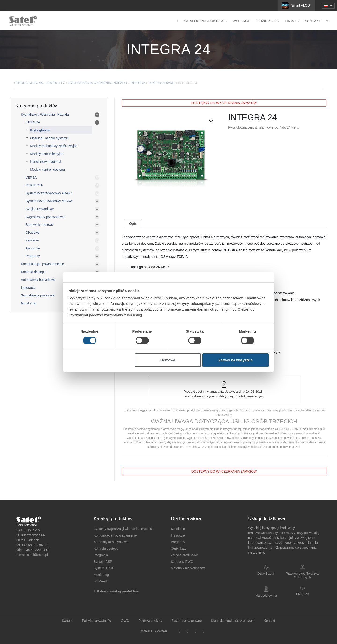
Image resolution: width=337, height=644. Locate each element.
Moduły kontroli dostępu (48, 170)
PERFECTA (34, 185)
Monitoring (28, 303)
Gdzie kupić (268, 21)
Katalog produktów (205, 21)
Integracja (28, 288)
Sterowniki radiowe (39, 225)
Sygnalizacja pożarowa (38, 295)
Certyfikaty (179, 548)
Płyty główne (161, 83)
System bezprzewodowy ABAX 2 (49, 193)
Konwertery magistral (46, 162)
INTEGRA (138, 83)
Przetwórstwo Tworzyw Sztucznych (302, 576)
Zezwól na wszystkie (235, 360)
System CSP (103, 562)
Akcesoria (33, 248)
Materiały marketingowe (188, 568)
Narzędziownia (266, 596)
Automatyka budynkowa (38, 280)
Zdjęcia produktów (184, 555)
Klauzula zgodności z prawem (233, 621)
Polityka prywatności (97, 621)
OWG (125, 621)
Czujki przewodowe (40, 209)
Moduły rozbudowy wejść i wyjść (54, 146)
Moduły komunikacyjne (47, 154)
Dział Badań (266, 574)
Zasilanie (32, 240)
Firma (292, 21)
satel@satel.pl (37, 555)
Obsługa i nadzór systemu (49, 138)
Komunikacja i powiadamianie (42, 264)
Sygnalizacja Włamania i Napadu (98, 83)
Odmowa (168, 360)
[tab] (133, 224)
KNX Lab (302, 594)
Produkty (56, 83)
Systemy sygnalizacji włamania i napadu (123, 529)
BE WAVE (101, 581)
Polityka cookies (150, 621)
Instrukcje (178, 535)
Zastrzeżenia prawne (187, 621)
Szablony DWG (182, 562)
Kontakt (313, 21)
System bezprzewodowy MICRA (49, 201)
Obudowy (32, 233)
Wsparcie (242, 21)
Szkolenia (178, 529)
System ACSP (104, 568)
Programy (33, 256)
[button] (212, 121)
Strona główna (28, 83)
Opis (133, 224)
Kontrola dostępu (33, 272)
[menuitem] (328, 6)
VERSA (31, 178)
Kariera (67, 621)
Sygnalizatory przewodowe (45, 217)
